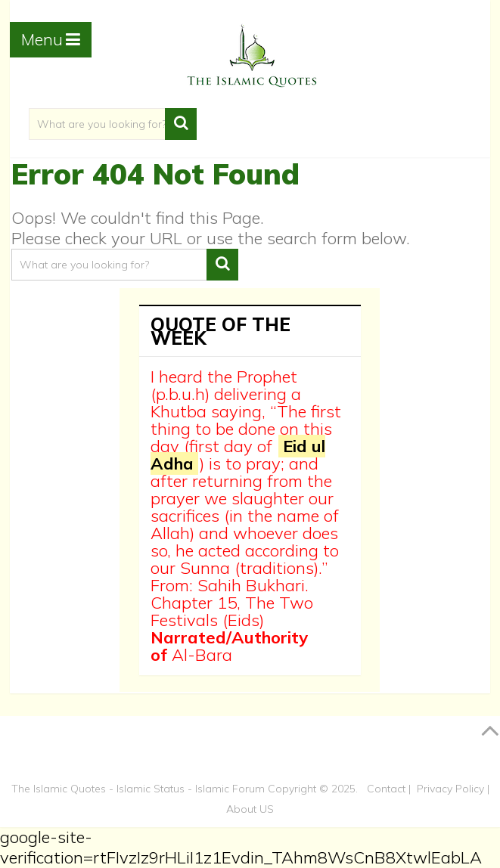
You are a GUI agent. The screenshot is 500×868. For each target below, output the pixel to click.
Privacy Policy (450, 789)
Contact (386, 789)
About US (250, 809)
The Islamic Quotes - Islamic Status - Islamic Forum (138, 789)
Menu (42, 39)
